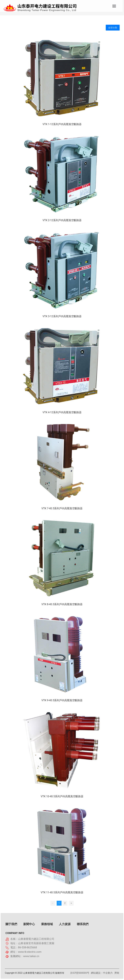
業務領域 (47, 924)
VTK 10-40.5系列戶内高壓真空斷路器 (62, 796)
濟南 (117, 973)
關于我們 (11, 924)
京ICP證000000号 (80, 973)
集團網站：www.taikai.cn (25, 956)
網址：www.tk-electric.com (26, 952)
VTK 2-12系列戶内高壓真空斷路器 (62, 220)
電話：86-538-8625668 (24, 947)
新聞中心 (29, 924)
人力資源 (65, 924)
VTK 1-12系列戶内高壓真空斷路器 (62, 124)
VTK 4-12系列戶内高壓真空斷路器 (62, 412)
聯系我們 (83, 924)
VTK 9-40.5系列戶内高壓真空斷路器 (62, 700)
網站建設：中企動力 (102, 973)
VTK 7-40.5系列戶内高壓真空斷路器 (62, 508)
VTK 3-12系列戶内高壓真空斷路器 (62, 316)
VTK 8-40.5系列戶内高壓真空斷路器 (62, 604)
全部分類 (113, 28)
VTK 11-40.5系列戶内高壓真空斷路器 (62, 892)
